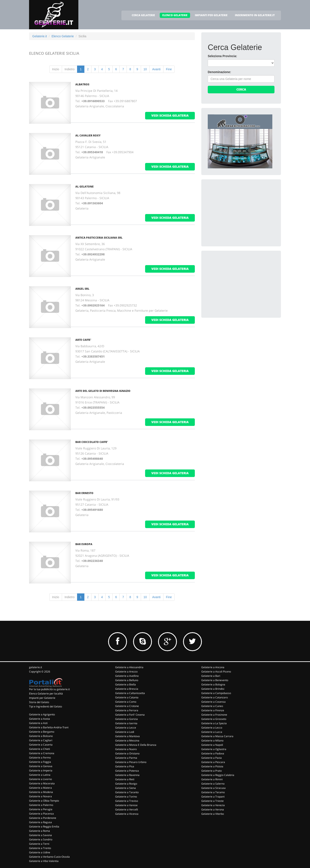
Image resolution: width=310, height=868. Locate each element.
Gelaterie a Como (126, 702)
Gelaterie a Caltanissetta (130, 693)
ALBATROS (82, 84)
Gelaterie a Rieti (125, 779)
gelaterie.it (36, 667)
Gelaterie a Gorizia (126, 719)
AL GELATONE (84, 187)
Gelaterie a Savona (40, 835)
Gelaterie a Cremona (42, 753)
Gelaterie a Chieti (40, 749)
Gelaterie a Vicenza (127, 814)
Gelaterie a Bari (211, 676)
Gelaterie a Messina (127, 741)
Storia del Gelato (39, 702)
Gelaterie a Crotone (127, 706)
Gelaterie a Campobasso (216, 693)
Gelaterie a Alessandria (129, 667)
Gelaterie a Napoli (212, 745)
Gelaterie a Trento (40, 848)
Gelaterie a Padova (213, 753)
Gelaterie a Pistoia (212, 766)
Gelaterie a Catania (127, 697)
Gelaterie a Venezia (213, 805)
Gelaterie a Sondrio (41, 839)
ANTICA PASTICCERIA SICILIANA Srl (99, 238)
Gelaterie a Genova (41, 766)
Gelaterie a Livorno (40, 779)
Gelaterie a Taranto (127, 792)
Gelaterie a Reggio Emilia (44, 827)
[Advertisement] (240, 213)
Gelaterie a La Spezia (214, 723)
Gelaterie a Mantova (127, 736)
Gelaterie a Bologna (213, 684)
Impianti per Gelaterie (42, 698)
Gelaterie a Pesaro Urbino (131, 762)
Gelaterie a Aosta (40, 719)
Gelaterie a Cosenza (213, 702)
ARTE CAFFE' (83, 340)
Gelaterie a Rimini (212, 779)
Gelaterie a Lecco (212, 728)
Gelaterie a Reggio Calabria (218, 775)
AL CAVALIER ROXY (88, 135)
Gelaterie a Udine (40, 852)
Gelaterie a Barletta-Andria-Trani (49, 727)
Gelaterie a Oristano (127, 753)
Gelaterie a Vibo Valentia (44, 861)
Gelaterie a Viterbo (213, 814)
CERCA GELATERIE (143, 15)
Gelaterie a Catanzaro (215, 697)
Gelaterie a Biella (126, 684)
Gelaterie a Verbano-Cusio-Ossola (49, 857)
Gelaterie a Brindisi (213, 689)
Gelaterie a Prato (212, 771)
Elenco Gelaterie (63, 36)
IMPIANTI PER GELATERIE (211, 15)
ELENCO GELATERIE (175, 15)
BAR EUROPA (84, 544)
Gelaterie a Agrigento (42, 714)
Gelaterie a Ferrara (127, 710)
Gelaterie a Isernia (126, 723)
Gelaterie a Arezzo (126, 672)
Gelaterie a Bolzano (41, 736)
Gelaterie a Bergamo (42, 732)
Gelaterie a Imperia (41, 770)
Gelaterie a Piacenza (41, 814)
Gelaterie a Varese (126, 805)
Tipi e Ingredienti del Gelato (46, 706)
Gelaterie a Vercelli (127, 809)
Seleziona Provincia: (222, 56)
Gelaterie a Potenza (127, 771)
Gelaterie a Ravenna (127, 775)
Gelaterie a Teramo (213, 792)
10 (145, 69)
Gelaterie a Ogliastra (214, 749)
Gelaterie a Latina (40, 775)
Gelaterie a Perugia (41, 809)
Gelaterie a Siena (126, 788)
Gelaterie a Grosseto (214, 719)
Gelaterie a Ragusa (40, 822)
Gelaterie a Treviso (127, 801)
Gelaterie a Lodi (125, 732)
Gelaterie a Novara (40, 796)
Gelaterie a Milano (212, 741)
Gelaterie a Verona (213, 809)
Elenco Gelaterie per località (46, 694)
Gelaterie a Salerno (213, 784)
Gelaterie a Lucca (212, 732)
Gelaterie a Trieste (212, 801)
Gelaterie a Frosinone (214, 715)
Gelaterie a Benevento (215, 680)
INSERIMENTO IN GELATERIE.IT (255, 15)
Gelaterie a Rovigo (126, 784)
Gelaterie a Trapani (213, 797)
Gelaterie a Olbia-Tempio (44, 801)
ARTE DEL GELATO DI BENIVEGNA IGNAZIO (103, 391)
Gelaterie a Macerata (42, 783)
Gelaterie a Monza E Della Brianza (136, 745)
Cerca (241, 89)
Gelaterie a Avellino (127, 676)
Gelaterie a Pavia (212, 758)
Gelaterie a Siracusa (213, 788)
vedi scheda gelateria (170, 115)
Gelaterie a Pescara (213, 762)
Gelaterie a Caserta (41, 745)
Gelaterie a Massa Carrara (217, 736)
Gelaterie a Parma (126, 758)
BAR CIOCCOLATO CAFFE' (92, 442)
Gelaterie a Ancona (213, 667)
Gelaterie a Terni (39, 844)
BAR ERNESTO (84, 493)
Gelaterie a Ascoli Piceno (216, 672)
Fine (169, 69)
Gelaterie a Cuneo (212, 706)
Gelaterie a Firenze (213, 710)
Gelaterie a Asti (38, 723)
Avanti (156, 69)
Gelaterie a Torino (126, 797)
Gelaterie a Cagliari (41, 740)
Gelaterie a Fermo (40, 758)
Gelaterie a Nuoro (126, 749)
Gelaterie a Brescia (127, 689)
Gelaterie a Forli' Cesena (130, 715)
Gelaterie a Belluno (127, 680)
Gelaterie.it (40, 36)
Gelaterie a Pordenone (43, 818)
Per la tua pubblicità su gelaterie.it (49, 689)
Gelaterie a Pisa (125, 766)
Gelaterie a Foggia (40, 762)
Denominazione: (219, 72)
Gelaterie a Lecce (126, 728)
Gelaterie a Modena (41, 792)
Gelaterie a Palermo (41, 805)
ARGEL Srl (82, 289)
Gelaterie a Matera (40, 788)
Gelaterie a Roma (40, 831)
